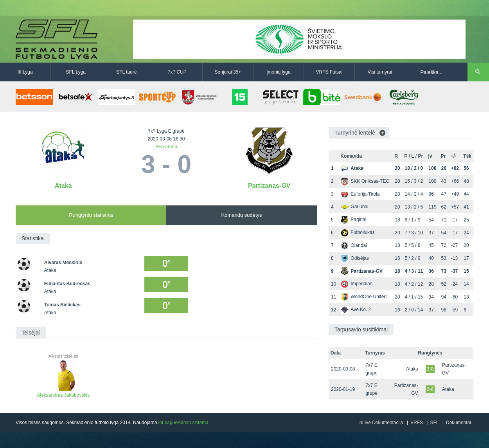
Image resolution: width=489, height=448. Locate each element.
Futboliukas (358, 232)
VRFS (417, 423)
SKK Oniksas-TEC (365, 181)
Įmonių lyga (278, 72)
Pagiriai (353, 220)
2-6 (430, 389)
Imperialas (356, 284)
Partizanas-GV (269, 186)
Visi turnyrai (380, 72)
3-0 (430, 369)
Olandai (354, 245)
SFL (434, 423)
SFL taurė (126, 72)
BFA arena (166, 147)
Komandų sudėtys (241, 215)
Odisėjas (355, 258)
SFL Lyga (76, 72)
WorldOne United (364, 297)
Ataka (63, 186)
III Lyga (25, 72)
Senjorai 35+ (228, 72)
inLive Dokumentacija (381, 423)
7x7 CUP (177, 72)
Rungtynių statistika (91, 215)
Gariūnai (354, 207)
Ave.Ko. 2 (356, 309)
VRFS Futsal (329, 72)
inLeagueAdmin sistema (183, 423)
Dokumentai (458, 423)
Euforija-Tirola (360, 194)
